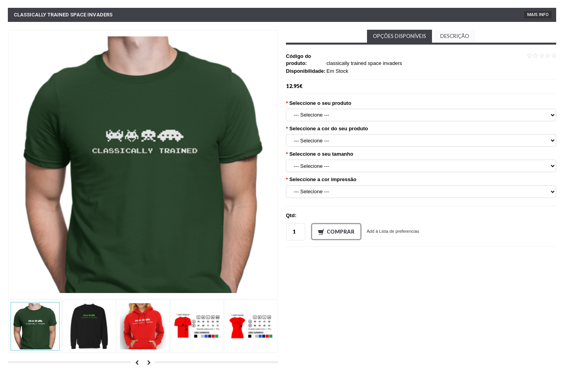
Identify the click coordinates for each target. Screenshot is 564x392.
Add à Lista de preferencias (393, 231)
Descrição (455, 36)
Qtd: (291, 215)
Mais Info (538, 15)
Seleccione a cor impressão (323, 179)
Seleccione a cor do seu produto (329, 129)
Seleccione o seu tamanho (321, 154)
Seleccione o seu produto (320, 103)
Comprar (336, 232)
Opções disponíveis (399, 36)
